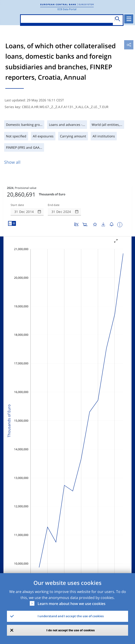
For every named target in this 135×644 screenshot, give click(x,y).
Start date (17, 205)
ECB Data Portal (67, 9)
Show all (12, 162)
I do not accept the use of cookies (71, 630)
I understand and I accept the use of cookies (71, 616)
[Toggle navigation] (129, 19)
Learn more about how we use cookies (72, 604)
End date (54, 205)
